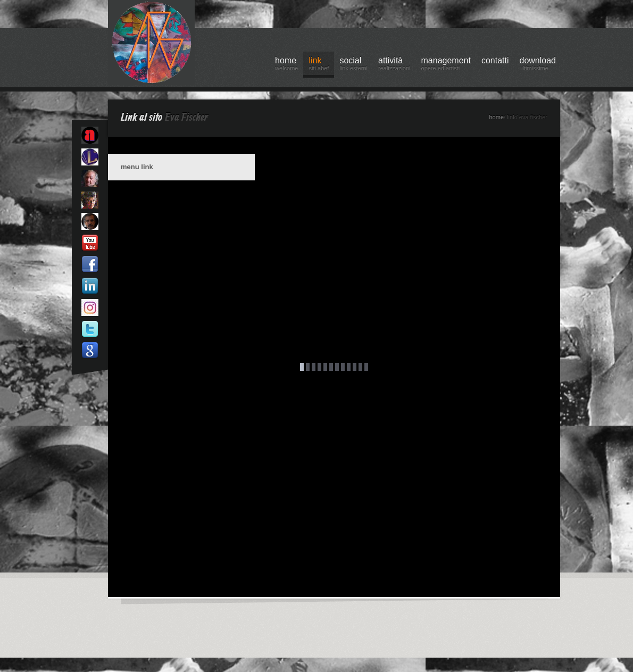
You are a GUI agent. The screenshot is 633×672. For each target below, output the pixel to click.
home (286, 65)
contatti (495, 60)
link (319, 65)
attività (394, 65)
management (446, 65)
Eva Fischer (186, 118)
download (538, 65)
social (353, 65)
